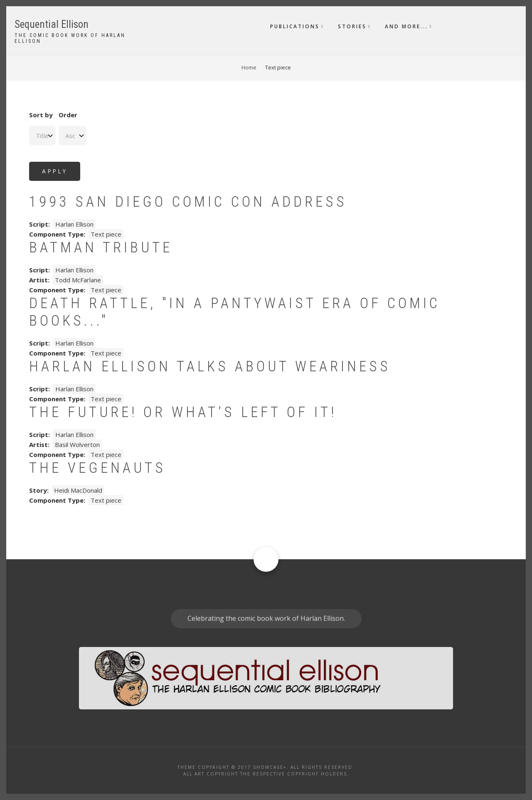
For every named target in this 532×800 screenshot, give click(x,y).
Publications (295, 26)
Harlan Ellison (74, 224)
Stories (352, 26)
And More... (406, 26)
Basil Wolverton (77, 444)
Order (68, 115)
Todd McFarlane (78, 280)
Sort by (41, 115)
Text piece (106, 234)
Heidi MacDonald (78, 490)
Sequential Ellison (52, 24)
